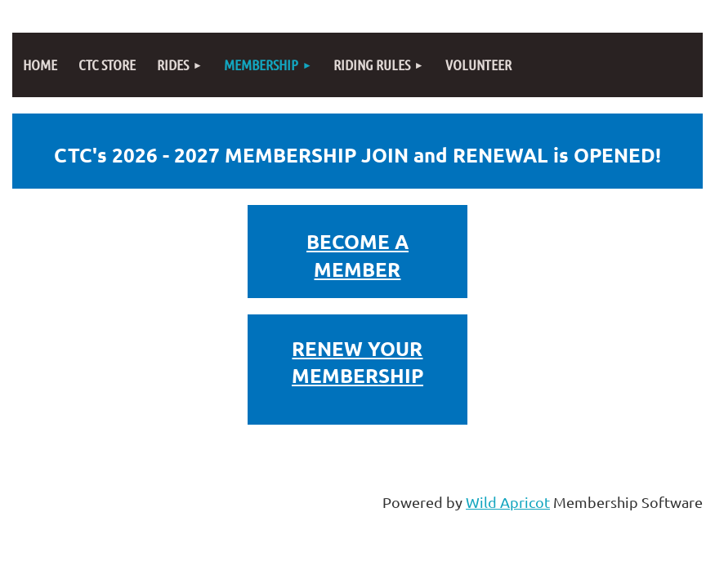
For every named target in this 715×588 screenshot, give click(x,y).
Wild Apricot (508, 502)
